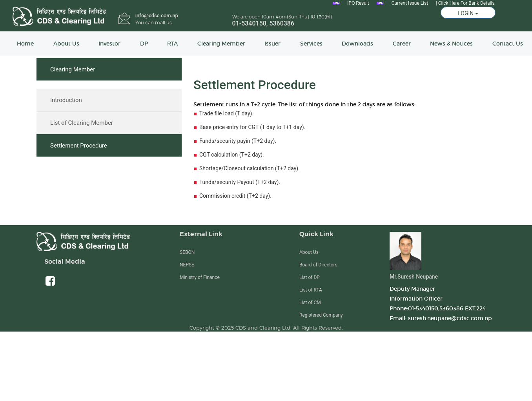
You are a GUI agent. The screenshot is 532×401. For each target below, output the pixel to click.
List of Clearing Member (82, 123)
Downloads (357, 44)
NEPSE (187, 265)
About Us (66, 44)
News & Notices (451, 44)
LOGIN (468, 13)
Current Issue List (410, 3)
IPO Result (358, 3)
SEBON (187, 252)
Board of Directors (318, 265)
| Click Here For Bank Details (465, 3)
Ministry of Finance (200, 277)
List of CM (310, 303)
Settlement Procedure (79, 146)
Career (402, 44)
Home (25, 44)
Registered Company (321, 315)
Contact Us (508, 44)
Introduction (66, 100)
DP (144, 44)
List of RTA (311, 290)
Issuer (272, 44)
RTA (172, 44)
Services (311, 44)
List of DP (310, 277)
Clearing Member (221, 44)
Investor (109, 44)
